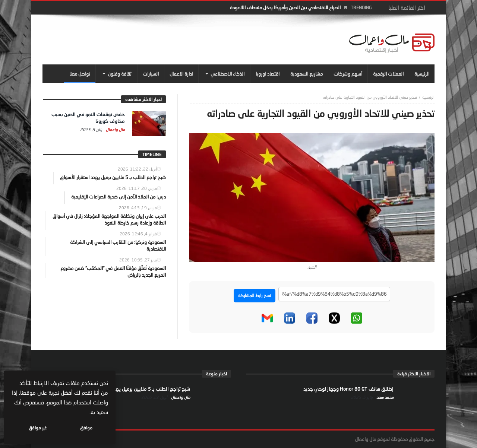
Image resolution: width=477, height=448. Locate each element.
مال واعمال (115, 129)
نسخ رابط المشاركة (255, 296)
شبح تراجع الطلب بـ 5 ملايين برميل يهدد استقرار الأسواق (134, 389)
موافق (86, 428)
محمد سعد (384, 397)
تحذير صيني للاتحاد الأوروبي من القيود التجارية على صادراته (370, 97)
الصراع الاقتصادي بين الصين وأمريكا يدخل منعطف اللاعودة (285, 7)
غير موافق (38, 428)
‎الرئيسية (428, 97)
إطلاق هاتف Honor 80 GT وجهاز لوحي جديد (348, 389)
